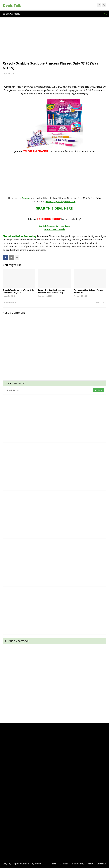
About (90, 864)
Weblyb (38, 864)
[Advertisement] (54, 41)
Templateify (17, 864)
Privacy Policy (78, 864)
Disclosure (64, 864)
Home (53, 864)
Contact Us (102, 864)
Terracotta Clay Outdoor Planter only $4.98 (89, 291)
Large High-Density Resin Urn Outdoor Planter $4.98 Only (52, 291)
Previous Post (10, 302)
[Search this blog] (49, 390)
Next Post (101, 302)
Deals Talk (12, 5)
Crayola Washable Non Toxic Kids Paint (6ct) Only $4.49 (18, 291)
